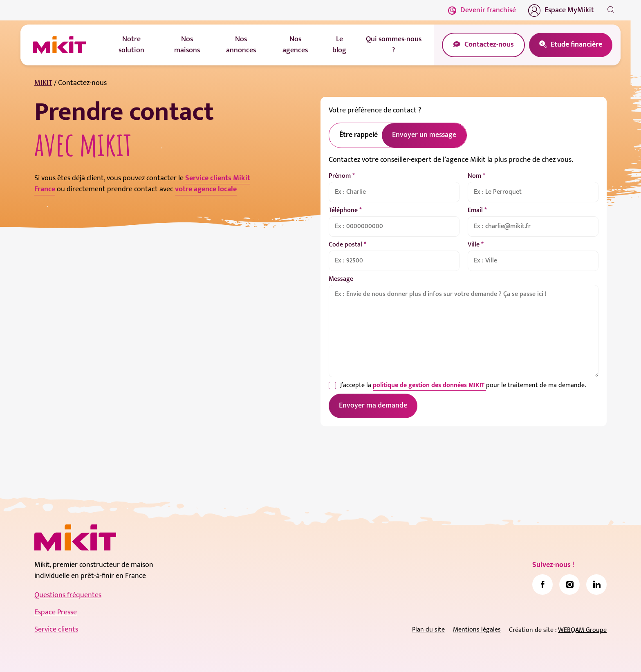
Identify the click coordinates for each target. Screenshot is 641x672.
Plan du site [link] (428, 630)
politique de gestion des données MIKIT (429, 385)
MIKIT (43, 83)
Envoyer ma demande (373, 405)
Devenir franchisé (482, 10)
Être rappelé (359, 135)
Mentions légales (477, 630)
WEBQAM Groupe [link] (582, 630)
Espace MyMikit (561, 10)
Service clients (56, 629)
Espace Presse (56, 612)
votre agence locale (206, 189)
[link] (542, 585)
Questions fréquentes (68, 595)
